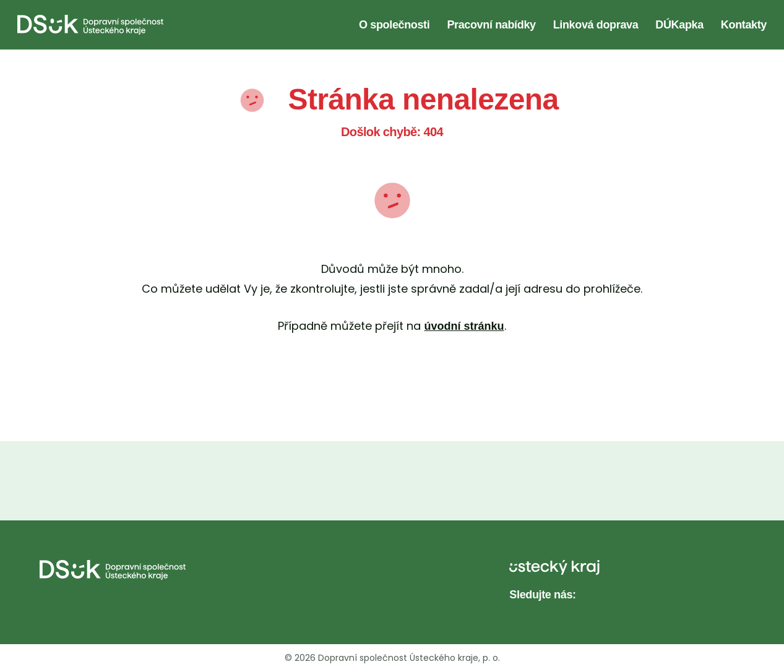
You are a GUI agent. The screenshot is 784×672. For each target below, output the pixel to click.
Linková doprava (596, 25)
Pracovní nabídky (491, 25)
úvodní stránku (464, 326)
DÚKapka (679, 25)
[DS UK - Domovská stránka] (90, 25)
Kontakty (744, 25)
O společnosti (394, 25)
